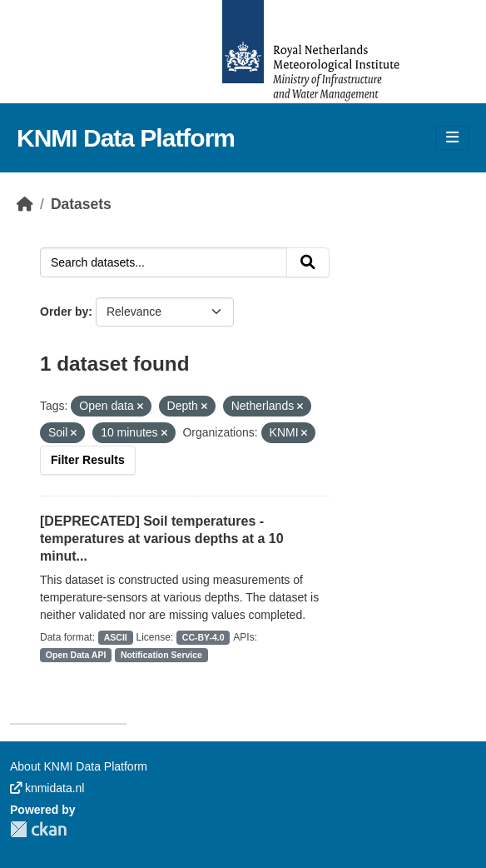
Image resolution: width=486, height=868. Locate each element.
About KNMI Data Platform (79, 766)
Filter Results (88, 460)
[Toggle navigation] (452, 138)
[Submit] (308, 262)
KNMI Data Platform (126, 138)
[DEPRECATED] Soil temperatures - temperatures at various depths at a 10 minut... (162, 539)
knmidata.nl (47, 788)
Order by (64, 312)
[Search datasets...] (164, 262)
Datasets (81, 204)
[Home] (25, 204)
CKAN (38, 829)
